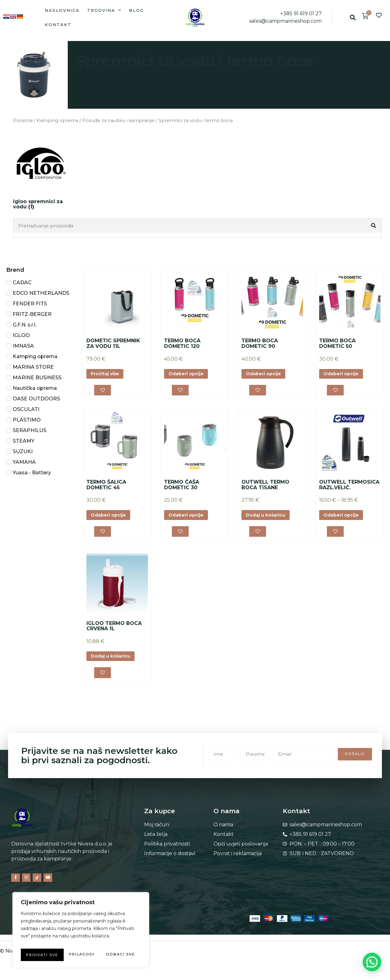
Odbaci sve (109, 942)
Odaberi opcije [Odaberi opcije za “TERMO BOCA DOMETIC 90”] (266, 374)
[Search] (374, 226)
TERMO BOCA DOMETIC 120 (182, 343)
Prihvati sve (81, 955)
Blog (136, 10)
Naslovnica (62, 10)
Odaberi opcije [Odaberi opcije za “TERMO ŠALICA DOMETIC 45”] (111, 518)
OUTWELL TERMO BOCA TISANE (265, 487)
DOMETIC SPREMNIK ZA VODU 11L (113, 343)
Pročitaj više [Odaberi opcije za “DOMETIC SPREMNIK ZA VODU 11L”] (108, 374)
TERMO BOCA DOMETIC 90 (260, 343)
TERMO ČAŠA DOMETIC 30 (182, 487)
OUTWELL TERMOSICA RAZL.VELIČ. (349, 487)
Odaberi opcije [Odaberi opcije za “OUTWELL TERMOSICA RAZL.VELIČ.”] (344, 518)
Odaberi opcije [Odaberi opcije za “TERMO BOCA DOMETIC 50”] (344, 374)
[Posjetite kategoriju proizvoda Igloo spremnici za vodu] (41, 174)
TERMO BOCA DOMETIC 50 (337, 343)
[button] (353, 18)
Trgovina (104, 10)
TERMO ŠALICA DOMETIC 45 (106, 487)
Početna (23, 121)
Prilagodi (49, 942)
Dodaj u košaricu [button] (269, 518)
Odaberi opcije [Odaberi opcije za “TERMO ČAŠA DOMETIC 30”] (189, 518)
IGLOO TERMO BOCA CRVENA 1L (114, 630)
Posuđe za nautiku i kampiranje (118, 121)
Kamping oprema (57, 121)
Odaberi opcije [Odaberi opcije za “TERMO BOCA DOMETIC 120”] (189, 374)
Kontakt (58, 25)
